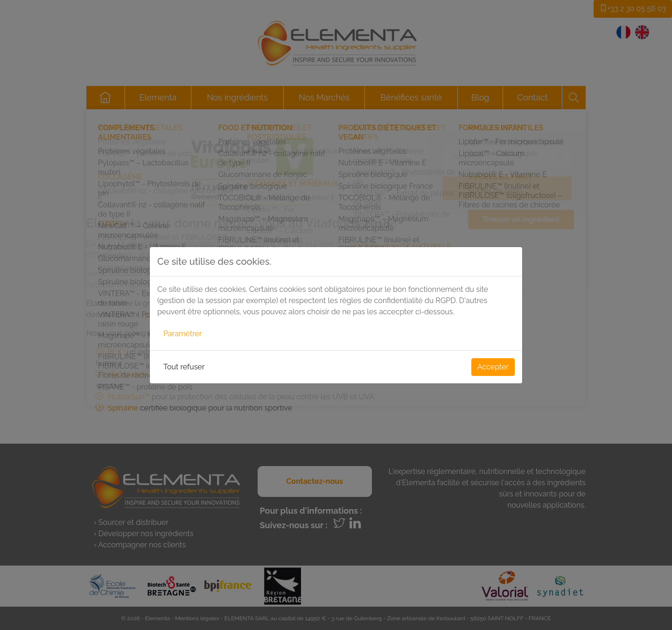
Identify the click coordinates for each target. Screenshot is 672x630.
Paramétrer (183, 334)
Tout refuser (184, 367)
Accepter (493, 367)
